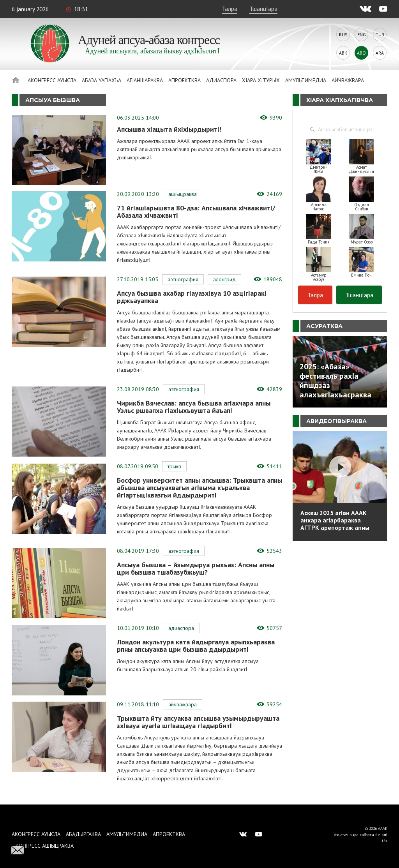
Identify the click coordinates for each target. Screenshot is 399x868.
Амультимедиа (306, 80)
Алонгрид (224, 279)
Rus (343, 34)
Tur (380, 34)
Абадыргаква (83, 834)
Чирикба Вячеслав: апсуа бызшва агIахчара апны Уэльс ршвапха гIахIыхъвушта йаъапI (194, 407)
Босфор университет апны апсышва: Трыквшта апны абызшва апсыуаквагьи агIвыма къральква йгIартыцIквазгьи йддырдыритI (199, 488)
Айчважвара (348, 80)
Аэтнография (183, 279)
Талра (230, 9)
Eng (362, 34)
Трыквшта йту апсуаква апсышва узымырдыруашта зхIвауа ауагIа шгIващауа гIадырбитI (198, 722)
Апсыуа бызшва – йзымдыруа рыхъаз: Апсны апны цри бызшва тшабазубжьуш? (196, 568)
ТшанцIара (263, 9)
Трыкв (174, 466)
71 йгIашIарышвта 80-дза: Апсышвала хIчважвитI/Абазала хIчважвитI (196, 212)
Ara (380, 53)
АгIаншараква (145, 80)
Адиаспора (221, 80)
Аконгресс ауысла (52, 80)
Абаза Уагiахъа (102, 80)
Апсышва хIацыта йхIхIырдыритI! (169, 129)
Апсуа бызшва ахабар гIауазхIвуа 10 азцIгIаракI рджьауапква (192, 297)
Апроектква (184, 80)
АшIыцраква (183, 194)
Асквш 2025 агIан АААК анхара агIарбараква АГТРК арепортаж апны (335, 520)
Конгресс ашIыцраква (45, 846)
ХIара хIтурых (261, 80)
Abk (343, 53)
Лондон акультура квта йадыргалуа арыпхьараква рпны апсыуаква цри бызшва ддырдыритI (196, 646)
